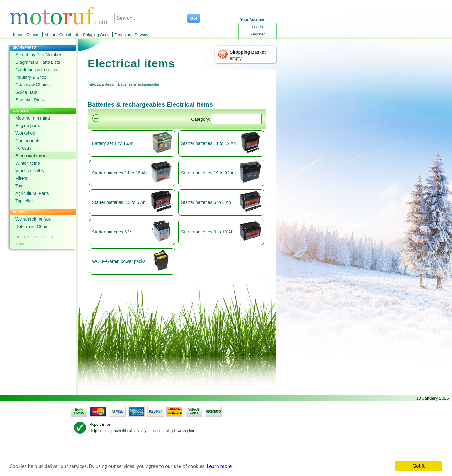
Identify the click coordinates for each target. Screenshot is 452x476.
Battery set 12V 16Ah (113, 143)
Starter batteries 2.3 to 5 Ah (119, 202)
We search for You (33, 219)
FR (36, 237)
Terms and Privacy (131, 35)
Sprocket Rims (30, 100)
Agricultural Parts (32, 193)
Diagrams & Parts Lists (38, 62)
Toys (20, 186)
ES (44, 237)
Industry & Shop (31, 77)
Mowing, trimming (33, 118)
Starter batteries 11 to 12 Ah (208, 143)
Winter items (28, 163)
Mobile (20, 244)
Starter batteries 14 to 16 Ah (119, 173)
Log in (257, 27)
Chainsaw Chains (32, 85)
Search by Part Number (38, 55)
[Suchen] (237, 119)
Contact (33, 35)
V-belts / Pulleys (31, 171)
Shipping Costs (97, 35)
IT (52, 237)
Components (28, 141)
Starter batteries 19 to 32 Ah (208, 173)
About (50, 35)
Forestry (23, 148)
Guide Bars (26, 92)
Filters (21, 178)
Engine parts (28, 126)
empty (236, 58)
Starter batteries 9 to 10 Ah (207, 232)
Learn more (219, 466)
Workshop (25, 133)
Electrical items (32, 156)
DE (18, 237)
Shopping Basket (248, 52)
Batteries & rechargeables (139, 84)
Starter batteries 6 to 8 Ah (206, 202)
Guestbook (69, 35)
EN (27, 237)
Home (17, 35)
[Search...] (150, 18)
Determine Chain (32, 227)
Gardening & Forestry (36, 70)
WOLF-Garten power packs (119, 261)
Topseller (24, 201)
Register (257, 34)
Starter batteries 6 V (112, 232)
